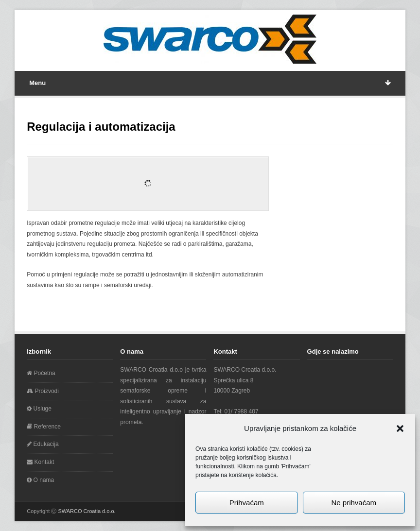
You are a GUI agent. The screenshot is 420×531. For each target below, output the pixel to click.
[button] (400, 428)
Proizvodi (43, 391)
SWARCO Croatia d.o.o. (87, 511)
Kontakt (40, 462)
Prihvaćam (247, 503)
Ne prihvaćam (354, 503)
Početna (41, 373)
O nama (40, 480)
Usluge (39, 409)
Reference (44, 427)
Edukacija (43, 444)
